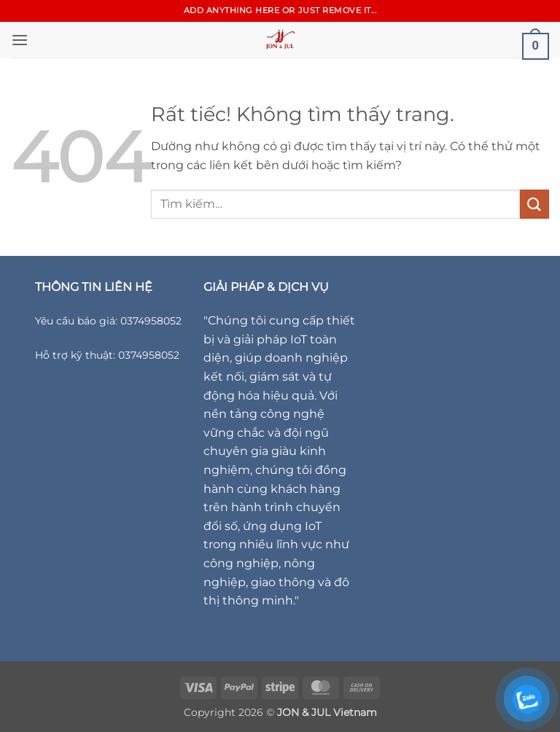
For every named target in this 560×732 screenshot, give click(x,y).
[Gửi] (534, 204)
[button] (20, 40)
